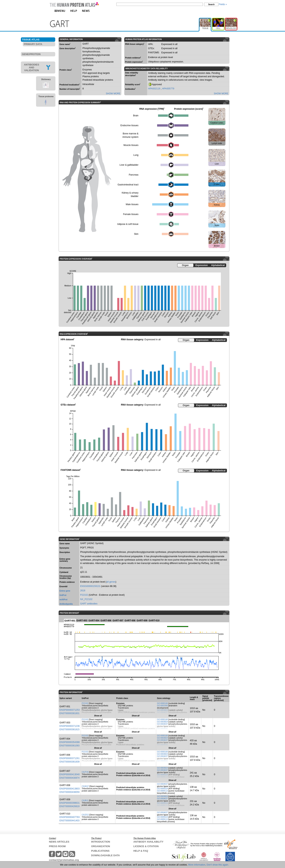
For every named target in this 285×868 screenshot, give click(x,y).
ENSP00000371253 (70, 710)
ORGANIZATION (100, 846)
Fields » (223, 4)
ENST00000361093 (70, 746)
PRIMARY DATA (33, 44)
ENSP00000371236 (70, 726)
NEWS (86, 11)
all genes (111, 582)
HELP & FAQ (141, 851)
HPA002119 (155, 89)
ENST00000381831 (70, 713)
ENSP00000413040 (70, 774)
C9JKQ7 (85, 786)
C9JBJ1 (85, 801)
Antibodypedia (66, 604)
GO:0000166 (163, 703)
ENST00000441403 (70, 821)
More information (197, 865)
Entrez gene (65, 591)
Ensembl (64, 586)
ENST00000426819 (70, 806)
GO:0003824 (163, 710)
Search (211, 4)
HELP (74, 11)
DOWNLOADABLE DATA (105, 855)
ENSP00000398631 (70, 803)
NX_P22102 (86, 599)
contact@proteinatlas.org (64, 860)
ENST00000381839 (70, 762)
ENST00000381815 (70, 729)
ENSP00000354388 (70, 742)
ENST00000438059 (70, 792)
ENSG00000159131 (90, 586)
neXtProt (64, 600)
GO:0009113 (163, 777)
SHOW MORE (113, 94)
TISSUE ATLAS (31, 40)
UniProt (63, 595)
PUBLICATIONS (100, 851)
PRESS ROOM (57, 846)
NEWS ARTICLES (59, 842)
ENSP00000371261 (70, 758)
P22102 (84, 595)
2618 (83, 591)
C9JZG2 (85, 815)
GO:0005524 (163, 775)
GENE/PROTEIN (31, 54)
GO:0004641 (163, 729)
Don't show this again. (218, 865)
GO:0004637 (163, 712)
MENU (60, 11)
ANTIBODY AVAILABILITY (148, 842)
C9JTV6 (85, 772)
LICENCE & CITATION (146, 846)
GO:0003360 (163, 706)
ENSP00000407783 (70, 817)
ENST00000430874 (70, 778)
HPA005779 (168, 89)
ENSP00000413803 (70, 789)
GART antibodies (89, 604)
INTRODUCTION (101, 842)
